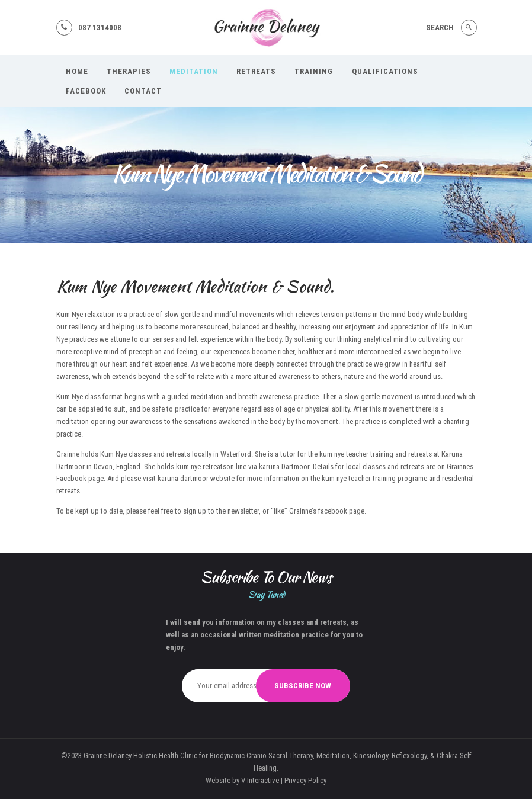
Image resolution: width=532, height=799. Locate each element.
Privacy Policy (305, 780)
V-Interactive (260, 780)
